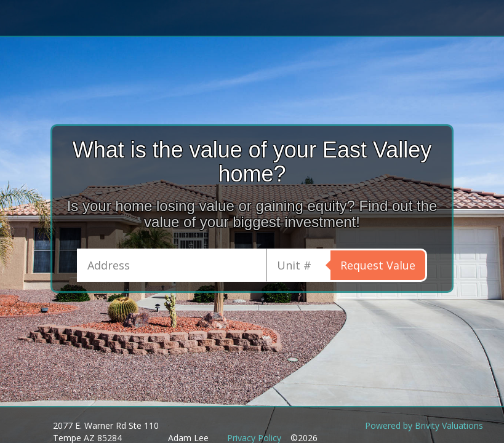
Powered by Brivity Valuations (424, 425)
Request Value (378, 265)
